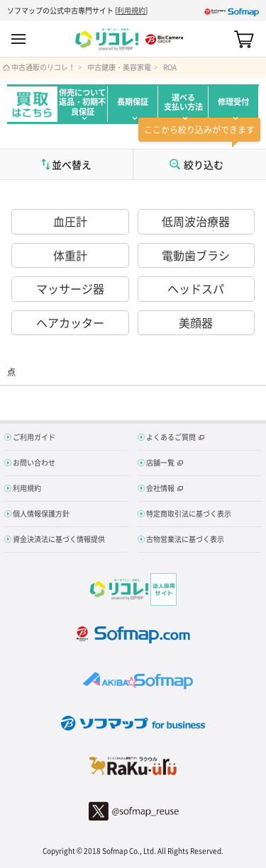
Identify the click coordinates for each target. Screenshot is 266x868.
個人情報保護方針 (41, 513)
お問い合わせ (34, 462)
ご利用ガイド (34, 437)
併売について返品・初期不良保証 (82, 102)
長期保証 (133, 102)
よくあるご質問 (171, 437)
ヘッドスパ (196, 288)
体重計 (70, 255)
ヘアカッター (70, 322)
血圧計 (70, 221)
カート (244, 39)
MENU (18, 39)
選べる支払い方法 (183, 102)
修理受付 (233, 102)
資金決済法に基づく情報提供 (59, 539)
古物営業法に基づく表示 (185, 539)
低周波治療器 (196, 221)
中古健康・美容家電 (119, 67)
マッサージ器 (70, 288)
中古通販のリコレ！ (43, 67)
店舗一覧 (160, 462)
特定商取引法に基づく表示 (189, 513)
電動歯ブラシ (196, 255)
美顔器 (196, 322)
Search (219, 39)
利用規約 (131, 10)
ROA (170, 67)
